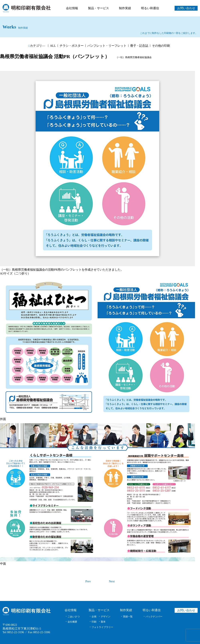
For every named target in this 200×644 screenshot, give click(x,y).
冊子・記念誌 (139, 46)
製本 (103, 622)
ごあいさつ (74, 617)
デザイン (106, 617)
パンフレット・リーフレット (107, 46)
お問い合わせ (186, 8)
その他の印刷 (161, 46)
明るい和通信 (150, 8)
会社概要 (72, 622)
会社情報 (72, 8)
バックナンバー (154, 617)
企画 (94, 617)
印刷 (94, 622)
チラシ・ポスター (72, 46)
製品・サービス (98, 8)
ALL (53, 46)
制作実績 (125, 8)
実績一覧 (128, 617)
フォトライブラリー (102, 627)
